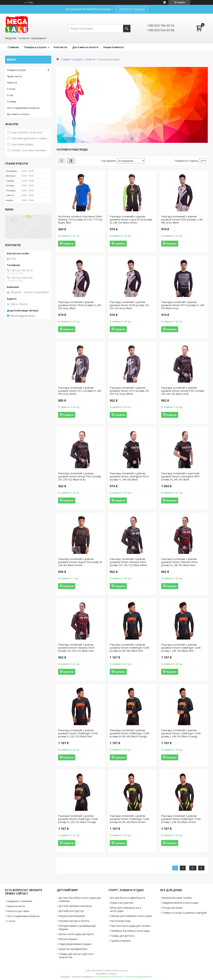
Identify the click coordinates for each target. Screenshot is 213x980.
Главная (13, 47)
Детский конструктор (71, 911)
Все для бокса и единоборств (128, 898)
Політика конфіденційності (139, 977)
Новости (12, 82)
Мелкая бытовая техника (177, 898)
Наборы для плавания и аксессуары (131, 916)
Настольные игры (121, 921)
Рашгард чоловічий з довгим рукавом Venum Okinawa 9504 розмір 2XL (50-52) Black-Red (76, 648)
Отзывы (11, 101)
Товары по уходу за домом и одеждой (184, 913)
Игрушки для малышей (72, 916)
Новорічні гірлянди (132, 9)
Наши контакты (16, 906)
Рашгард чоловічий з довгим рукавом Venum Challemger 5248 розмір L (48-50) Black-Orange (181, 733)
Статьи (11, 89)
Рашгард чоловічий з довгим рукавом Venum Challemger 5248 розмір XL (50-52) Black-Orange (78, 819)
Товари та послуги (72, 59)
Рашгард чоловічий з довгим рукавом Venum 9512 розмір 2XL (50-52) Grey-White (130, 391)
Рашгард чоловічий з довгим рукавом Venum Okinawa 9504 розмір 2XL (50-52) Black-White (128, 562)
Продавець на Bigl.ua (106, 974)
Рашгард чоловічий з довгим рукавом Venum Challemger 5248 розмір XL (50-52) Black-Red (78, 733)
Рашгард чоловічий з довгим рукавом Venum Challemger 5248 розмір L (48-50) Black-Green (181, 819)
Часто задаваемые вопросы (23, 108)
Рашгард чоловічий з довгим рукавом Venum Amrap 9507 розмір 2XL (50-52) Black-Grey (80, 476)
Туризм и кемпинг (121, 941)
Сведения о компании (19, 901)
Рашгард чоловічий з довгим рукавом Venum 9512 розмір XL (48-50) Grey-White (80, 391)
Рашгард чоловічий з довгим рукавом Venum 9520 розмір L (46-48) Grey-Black (182, 219)
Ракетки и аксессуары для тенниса (130, 926)
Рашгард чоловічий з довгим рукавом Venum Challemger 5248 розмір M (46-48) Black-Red (129, 648)
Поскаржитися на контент (110, 977)
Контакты (60, 47)
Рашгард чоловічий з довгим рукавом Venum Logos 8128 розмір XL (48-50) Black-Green (131, 219)
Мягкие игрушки (68, 939)
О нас (10, 95)
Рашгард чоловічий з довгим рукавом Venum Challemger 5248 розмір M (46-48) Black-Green (129, 819)
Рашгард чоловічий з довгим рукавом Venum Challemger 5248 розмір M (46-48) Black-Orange (129, 733)
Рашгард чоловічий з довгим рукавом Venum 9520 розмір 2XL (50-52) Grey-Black (130, 305)
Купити (68, 244)
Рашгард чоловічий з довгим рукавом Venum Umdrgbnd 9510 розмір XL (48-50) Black (129, 476)
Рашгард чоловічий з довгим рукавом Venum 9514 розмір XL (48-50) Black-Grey (183, 305)
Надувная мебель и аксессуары (180, 903)
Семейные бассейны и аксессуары (130, 931)
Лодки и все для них (122, 903)
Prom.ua (124, 970)
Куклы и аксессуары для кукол (76, 934)
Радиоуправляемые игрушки (75, 944)
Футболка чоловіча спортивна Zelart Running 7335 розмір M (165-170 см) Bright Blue (80, 219)
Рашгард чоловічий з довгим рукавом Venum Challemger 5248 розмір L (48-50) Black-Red (181, 648)
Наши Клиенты (114, 47)
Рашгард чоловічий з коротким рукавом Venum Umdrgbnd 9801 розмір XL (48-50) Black (181, 476)
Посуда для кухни (172, 908)
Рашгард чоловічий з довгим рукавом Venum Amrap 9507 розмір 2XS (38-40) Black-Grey (183, 391)
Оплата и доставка (18, 911)
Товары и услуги (35, 47)
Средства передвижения (73, 949)
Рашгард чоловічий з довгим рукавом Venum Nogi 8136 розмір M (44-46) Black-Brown (80, 562)
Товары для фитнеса (122, 936)
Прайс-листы (14, 76)
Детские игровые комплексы (75, 906)
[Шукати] (127, 29)
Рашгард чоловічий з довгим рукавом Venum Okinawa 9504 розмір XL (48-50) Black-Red (179, 562)
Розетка (90, 59)
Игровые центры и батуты (74, 921)
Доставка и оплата (85, 47)
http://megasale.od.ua (22, 316)
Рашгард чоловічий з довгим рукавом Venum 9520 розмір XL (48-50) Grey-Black (80, 305)
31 (193, 868)
